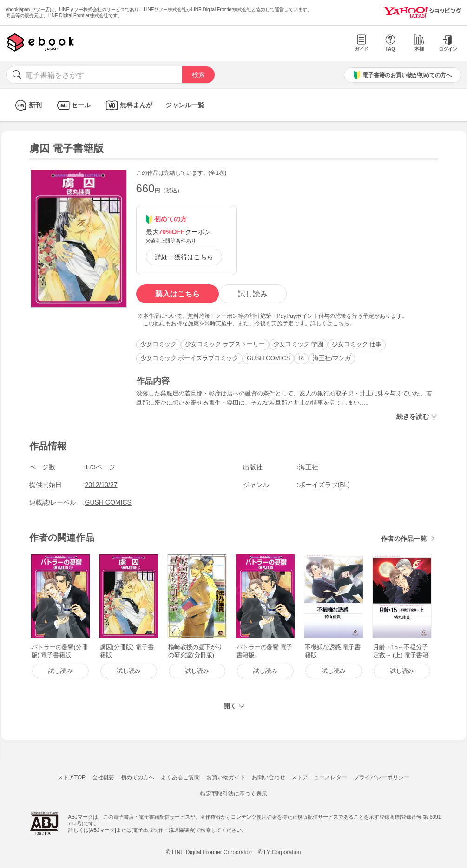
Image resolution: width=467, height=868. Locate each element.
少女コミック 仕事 (357, 344)
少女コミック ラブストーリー (225, 344)
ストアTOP (72, 777)
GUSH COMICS (268, 358)
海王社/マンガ (332, 358)
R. (301, 358)
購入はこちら (178, 294)
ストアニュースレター (319, 777)
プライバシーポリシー (381, 777)
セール (73, 105)
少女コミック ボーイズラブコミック (190, 358)
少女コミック (158, 344)
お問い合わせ (269, 777)
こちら (341, 323)
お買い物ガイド (226, 777)
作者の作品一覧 (404, 539)
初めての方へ (138, 777)
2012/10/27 (101, 485)
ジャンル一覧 (185, 105)
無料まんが (128, 105)
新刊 (27, 105)
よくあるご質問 (180, 777)
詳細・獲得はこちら (184, 257)
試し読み (253, 294)
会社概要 (103, 777)
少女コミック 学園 (298, 344)
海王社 (309, 467)
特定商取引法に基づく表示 (234, 794)
